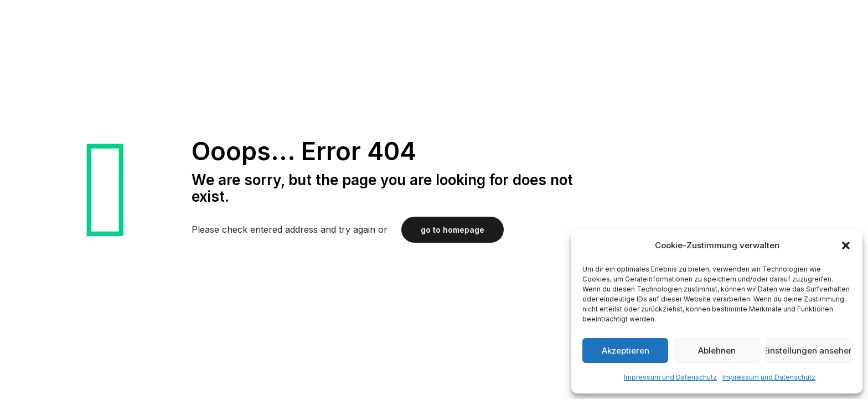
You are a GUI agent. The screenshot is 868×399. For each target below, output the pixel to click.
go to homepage (453, 230)
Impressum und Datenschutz (670, 377)
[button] (846, 245)
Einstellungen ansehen (808, 351)
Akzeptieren (626, 351)
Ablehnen (717, 351)
